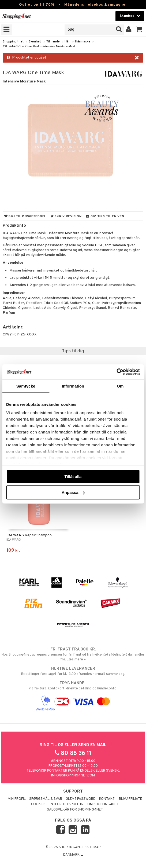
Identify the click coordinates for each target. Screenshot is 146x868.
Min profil (17, 799)
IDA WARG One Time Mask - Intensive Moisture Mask (39, 46)
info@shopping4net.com (73, 776)
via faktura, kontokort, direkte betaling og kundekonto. (73, 686)
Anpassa (73, 492)
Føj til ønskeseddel (25, 216)
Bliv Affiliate (130, 799)
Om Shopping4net (103, 804)
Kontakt (107, 799)
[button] (139, 30)
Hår (67, 42)
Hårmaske (83, 42)
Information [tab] (73, 386)
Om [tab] (120, 386)
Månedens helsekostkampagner (96, 5)
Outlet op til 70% (37, 5)
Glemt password (81, 799)
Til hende (53, 42)
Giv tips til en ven (105, 216)
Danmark (73, 855)
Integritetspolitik (66, 804)
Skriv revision (66, 216)
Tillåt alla (73, 476)
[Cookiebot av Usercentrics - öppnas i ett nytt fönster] (116, 372)
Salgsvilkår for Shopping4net (75, 810)
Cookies (38, 804)
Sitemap (93, 847)
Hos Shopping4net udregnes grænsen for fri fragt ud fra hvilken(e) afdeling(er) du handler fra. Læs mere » (73, 654)
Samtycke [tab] (26, 386)
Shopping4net (13, 42)
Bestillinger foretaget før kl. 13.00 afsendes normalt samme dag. (73, 671)
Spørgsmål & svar (46, 799)
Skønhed (35, 42)
